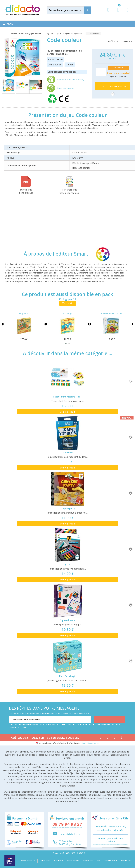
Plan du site (126, 861)
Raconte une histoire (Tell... (68, 397)
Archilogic (68, 313)
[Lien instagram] (114, 738)
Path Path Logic (67, 676)
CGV (98, 861)
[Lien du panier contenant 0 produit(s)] (117, 12)
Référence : (114, 41)
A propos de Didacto (27, 861)
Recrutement (88, 861)
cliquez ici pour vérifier (90, 743)
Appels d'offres (73, 861)
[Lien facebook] (101, 738)
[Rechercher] (68, 10)
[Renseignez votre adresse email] (50, 720)
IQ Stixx (67, 564)
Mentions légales (110, 861)
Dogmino (24, 313)
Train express (68, 453)
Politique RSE (45, 861)
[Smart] (100, 254)
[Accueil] (6, 34)
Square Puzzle (68, 620)
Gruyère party (67, 508)
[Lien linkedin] (121, 738)
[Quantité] (101, 72)
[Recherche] (88, 10)
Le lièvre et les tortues (111, 313)
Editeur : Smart (56, 60)
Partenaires (58, 861)
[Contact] (128, 12)
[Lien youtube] (108, 738)
